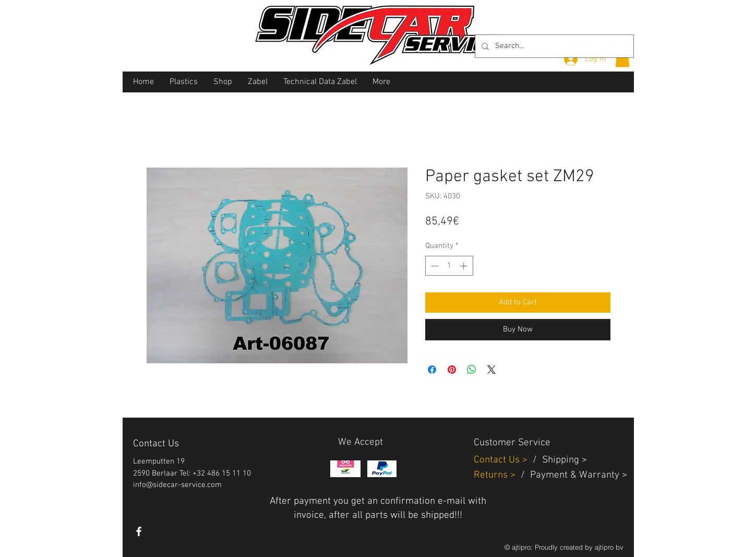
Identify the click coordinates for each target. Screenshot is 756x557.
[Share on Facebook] (432, 370)
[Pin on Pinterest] (452, 370)
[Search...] (553, 46)
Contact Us (498, 460)
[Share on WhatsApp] (472, 370)
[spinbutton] (449, 266)
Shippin (558, 460)
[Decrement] (434, 266)
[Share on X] (491, 370)
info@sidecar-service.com (177, 485)
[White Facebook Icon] (139, 531)
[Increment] (465, 266)
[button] (622, 58)
